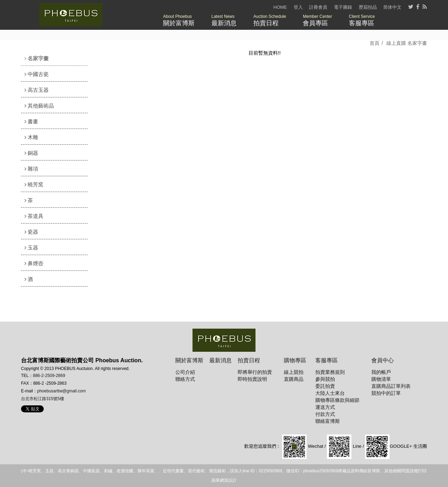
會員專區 (317, 20)
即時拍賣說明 (252, 379)
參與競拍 (325, 379)
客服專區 (362, 20)
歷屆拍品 (368, 7)
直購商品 (294, 379)
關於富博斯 (179, 20)
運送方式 (325, 407)
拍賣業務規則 (330, 372)
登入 (298, 7)
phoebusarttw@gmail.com (61, 391)
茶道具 (34, 216)
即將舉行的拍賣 (255, 372)
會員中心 (383, 360)
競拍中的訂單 (386, 393)
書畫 (31, 121)
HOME (280, 7)
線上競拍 (294, 372)
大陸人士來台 (330, 393)
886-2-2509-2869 (49, 376)
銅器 (31, 153)
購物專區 (295, 360)
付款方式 (325, 414)
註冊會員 (318, 7)
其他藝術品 (39, 106)
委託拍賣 (325, 386)
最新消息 (224, 20)
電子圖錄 (343, 7)
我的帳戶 (381, 372)
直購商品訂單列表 (391, 386)
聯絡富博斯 (328, 421)
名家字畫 (37, 58)
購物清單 (381, 379)
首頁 (374, 43)
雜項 (31, 169)
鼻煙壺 (34, 263)
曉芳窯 (34, 184)
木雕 (31, 137)
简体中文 (392, 7)
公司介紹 (185, 372)
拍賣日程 (270, 20)
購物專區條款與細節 (337, 400)
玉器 (31, 248)
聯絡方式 (185, 379)
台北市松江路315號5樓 (43, 399)
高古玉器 (37, 90)
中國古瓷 (37, 74)
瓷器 (31, 232)
